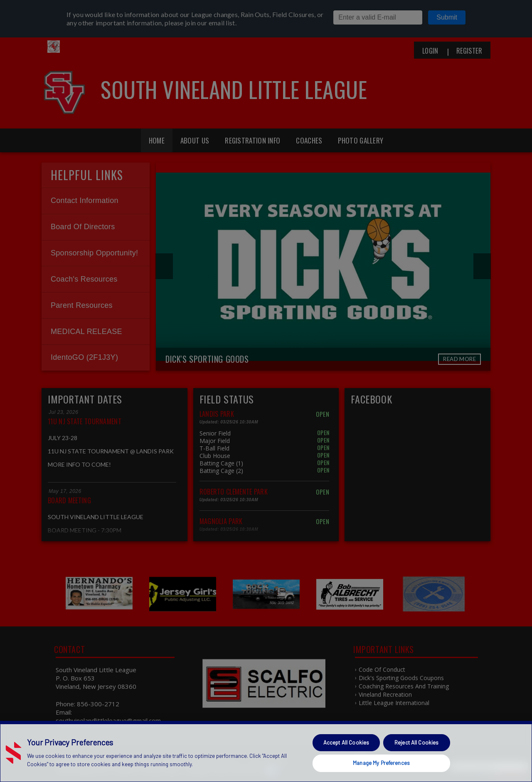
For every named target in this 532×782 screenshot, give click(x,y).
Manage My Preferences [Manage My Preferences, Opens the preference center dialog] (381, 763)
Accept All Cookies (346, 742)
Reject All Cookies (416, 742)
